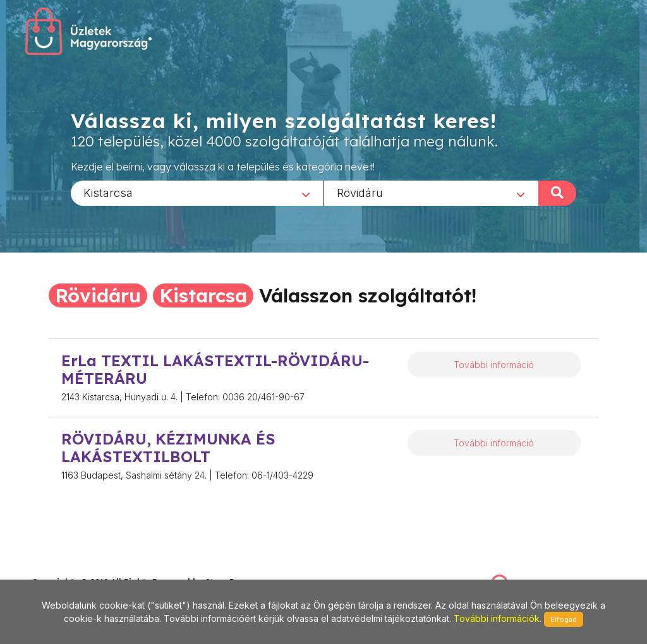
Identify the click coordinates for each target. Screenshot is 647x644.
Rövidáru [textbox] (360, 192)
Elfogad (564, 619)
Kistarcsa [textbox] (108, 192)
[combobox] (197, 193)
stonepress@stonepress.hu (82, 568)
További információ (494, 365)
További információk (497, 618)
